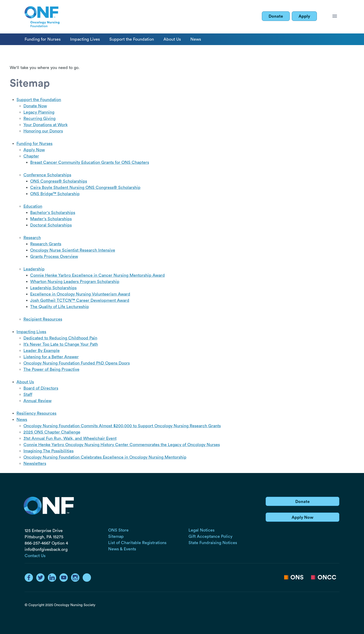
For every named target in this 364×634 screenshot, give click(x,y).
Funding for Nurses (43, 39)
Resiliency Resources (36, 413)
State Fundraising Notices (213, 543)
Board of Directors (41, 388)
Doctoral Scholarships (51, 225)
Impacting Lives (85, 39)
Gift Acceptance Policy (210, 536)
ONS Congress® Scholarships (59, 181)
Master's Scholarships (51, 219)
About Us (172, 39)
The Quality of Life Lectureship (60, 307)
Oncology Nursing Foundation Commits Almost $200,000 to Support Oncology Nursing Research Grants (122, 426)
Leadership (34, 269)
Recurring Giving (39, 118)
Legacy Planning (39, 112)
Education (33, 206)
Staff (28, 394)
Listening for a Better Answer (51, 357)
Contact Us (35, 556)
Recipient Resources (43, 319)
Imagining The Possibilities (49, 451)
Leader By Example (42, 351)
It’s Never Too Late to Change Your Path (61, 344)
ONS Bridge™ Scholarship (55, 194)
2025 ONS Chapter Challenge (52, 432)
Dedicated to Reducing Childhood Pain (60, 338)
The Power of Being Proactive (51, 369)
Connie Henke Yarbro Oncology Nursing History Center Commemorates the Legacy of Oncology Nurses (122, 445)
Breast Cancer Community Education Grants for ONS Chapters (90, 162)
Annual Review (37, 401)
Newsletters (35, 463)
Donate (276, 16)
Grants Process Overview (54, 256)
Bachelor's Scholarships (53, 213)
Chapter (31, 156)
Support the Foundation (132, 39)
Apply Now (34, 150)
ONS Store (118, 530)
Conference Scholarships (47, 175)
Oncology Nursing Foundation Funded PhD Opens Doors (77, 363)
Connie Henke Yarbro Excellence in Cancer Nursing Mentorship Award (97, 275)
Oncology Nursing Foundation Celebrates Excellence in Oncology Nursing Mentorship (105, 457)
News (196, 39)
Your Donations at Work (45, 125)
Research (32, 238)
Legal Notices (201, 530)
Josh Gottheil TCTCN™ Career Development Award (80, 300)
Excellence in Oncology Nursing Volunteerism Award (80, 294)
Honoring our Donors (43, 131)
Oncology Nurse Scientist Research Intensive (73, 250)
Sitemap (116, 536)
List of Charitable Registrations (137, 543)
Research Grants (46, 244)
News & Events (122, 549)
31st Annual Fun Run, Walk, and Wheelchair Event (70, 438)
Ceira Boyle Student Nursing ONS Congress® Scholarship (85, 187)
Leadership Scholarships (53, 288)
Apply (304, 16)
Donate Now (35, 106)
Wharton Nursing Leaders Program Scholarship (75, 282)
